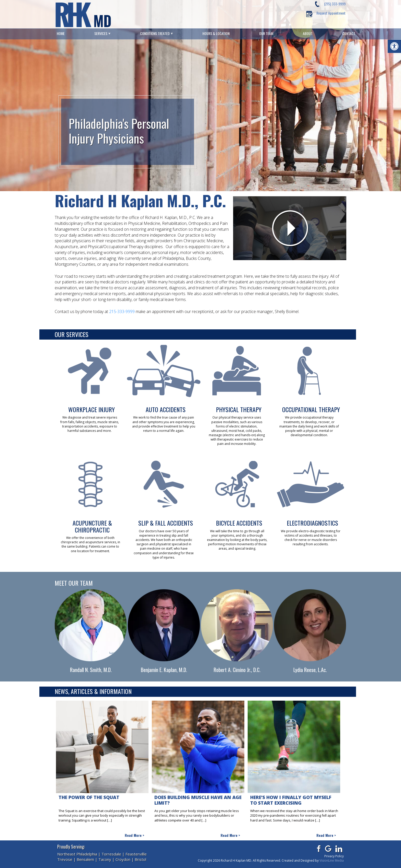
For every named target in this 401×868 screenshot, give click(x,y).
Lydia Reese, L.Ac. (310, 670)
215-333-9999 (122, 311)
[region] (200, 96)
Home (61, 33)
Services (101, 33)
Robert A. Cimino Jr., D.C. (237, 670)
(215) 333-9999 (335, 4)
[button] (394, 46)
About (308, 33)
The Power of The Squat (89, 797)
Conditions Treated (155, 33)
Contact (349, 33)
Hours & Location (216, 33)
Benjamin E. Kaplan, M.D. (164, 670)
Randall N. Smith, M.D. (91, 670)
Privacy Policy (334, 856)
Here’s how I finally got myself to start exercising (291, 800)
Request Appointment (331, 13)
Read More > (134, 835)
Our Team (266, 33)
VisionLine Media (332, 860)
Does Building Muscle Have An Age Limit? (198, 800)
